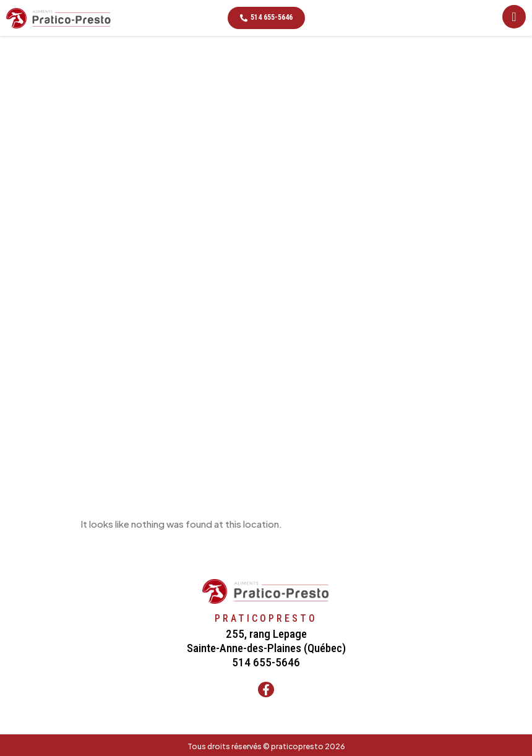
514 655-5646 (266, 662)
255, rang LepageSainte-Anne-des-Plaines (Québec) (266, 641)
